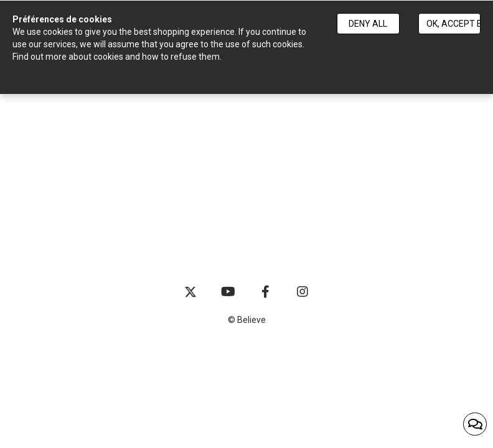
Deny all (368, 24)
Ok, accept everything (453, 24)
